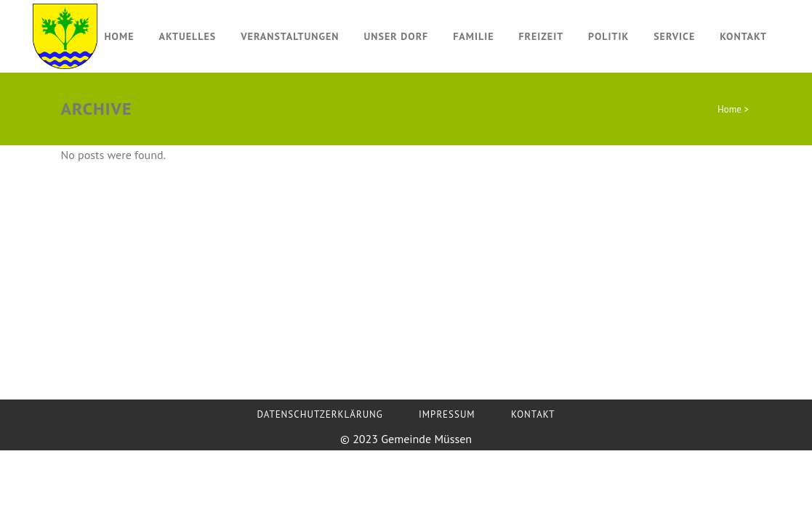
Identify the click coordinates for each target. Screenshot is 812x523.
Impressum (447, 414)
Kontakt (533, 414)
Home (729, 109)
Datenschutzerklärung (320, 414)
